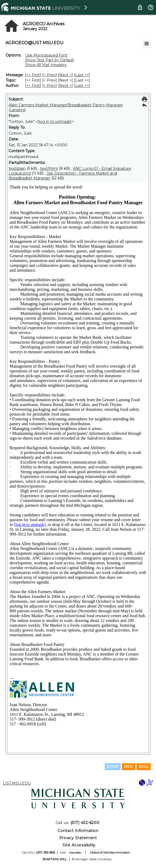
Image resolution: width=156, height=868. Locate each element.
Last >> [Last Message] (82, 75)
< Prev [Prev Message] (50, 75)
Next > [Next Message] (65, 75)
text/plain (17, 168)
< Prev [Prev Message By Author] (50, 86)
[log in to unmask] (55, 122)
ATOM (113, 767)
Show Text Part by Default (50, 60)
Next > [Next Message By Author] (65, 86)
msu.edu (75, 853)
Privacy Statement (78, 838)
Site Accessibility (79, 845)
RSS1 (129, 767)
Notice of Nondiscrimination (110, 853)
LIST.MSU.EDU (17, 783)
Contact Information (78, 831)
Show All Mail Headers (46, 65)
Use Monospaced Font (46, 55)
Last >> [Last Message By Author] (82, 86)
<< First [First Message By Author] (33, 86)
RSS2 (144, 767)
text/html (49, 168)
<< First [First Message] (33, 75)
